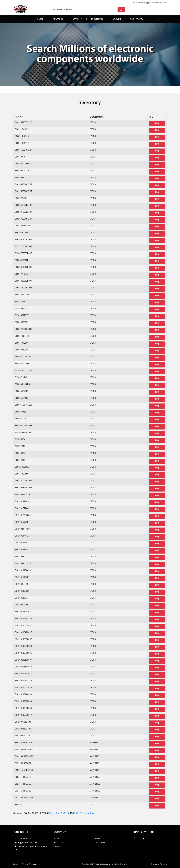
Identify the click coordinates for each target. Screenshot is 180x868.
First (51, 813)
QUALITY (58, 847)
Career (117, 19)
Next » (86, 813)
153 (63, 813)
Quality (77, 19)
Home (40, 19)
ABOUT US (59, 843)
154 (67, 813)
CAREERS (97, 839)
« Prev (57, 813)
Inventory (97, 19)
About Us (58, 19)
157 (81, 813)
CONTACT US (99, 843)
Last (92, 813)
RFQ (157, 123)
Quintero (163, 864)
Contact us (137, 19)
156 (76, 813)
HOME (57, 839)
